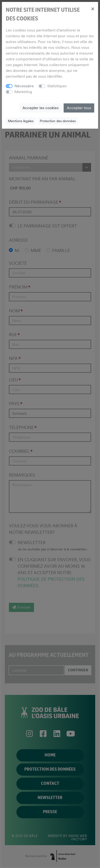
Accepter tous (79, 108)
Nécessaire (24, 86)
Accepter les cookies (40, 108)
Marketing (23, 92)
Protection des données (58, 121)
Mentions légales (21, 121)
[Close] (93, 9)
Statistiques (57, 86)
